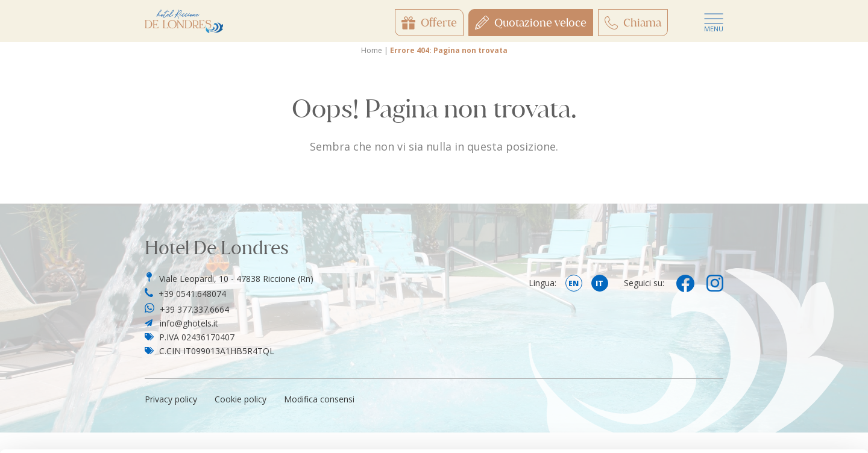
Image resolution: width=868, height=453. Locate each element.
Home (372, 50)
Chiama (633, 23)
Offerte (429, 23)
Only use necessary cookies (768, 391)
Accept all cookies (768, 312)
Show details (186, 429)
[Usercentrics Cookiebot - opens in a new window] (78, 430)
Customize (768, 351)
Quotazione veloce (531, 23)
